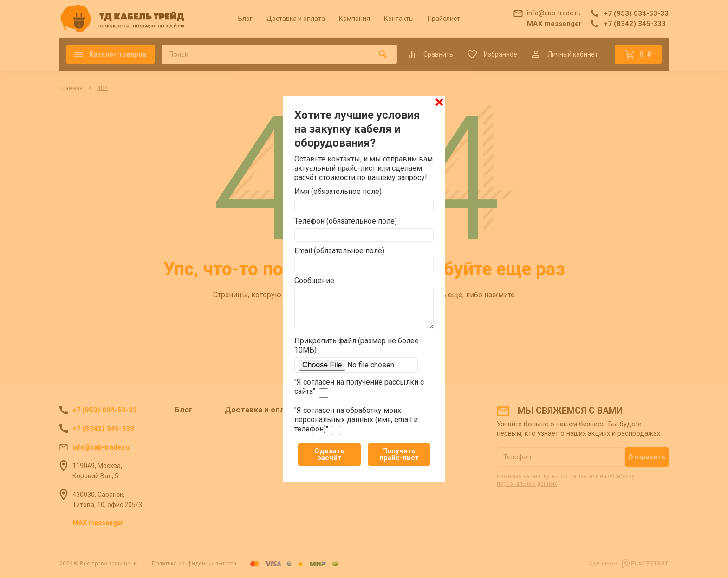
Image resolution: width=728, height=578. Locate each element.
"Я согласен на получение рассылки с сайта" (359, 388)
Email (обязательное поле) (339, 251)
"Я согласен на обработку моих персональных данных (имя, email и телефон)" (356, 421)
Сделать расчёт (329, 454)
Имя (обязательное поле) (338, 191)
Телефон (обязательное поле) (346, 221)
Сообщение (314, 280)
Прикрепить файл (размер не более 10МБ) (357, 345)
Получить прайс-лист (399, 454)
